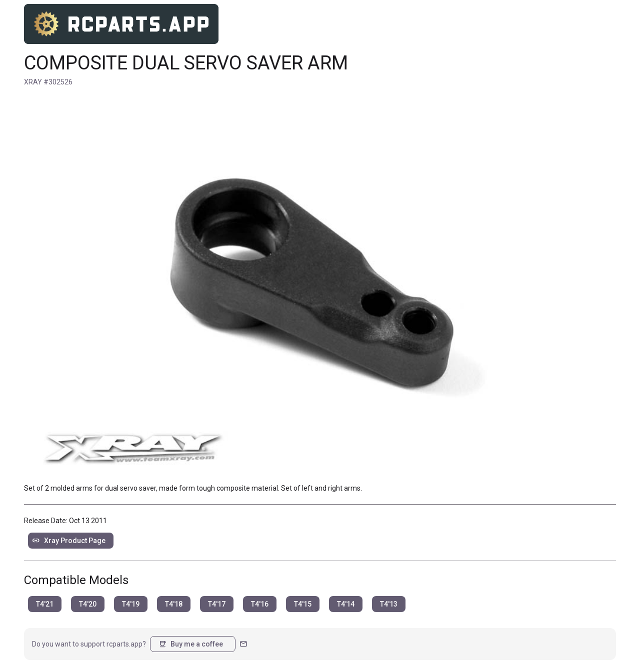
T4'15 (303, 604)
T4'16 (260, 604)
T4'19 (131, 604)
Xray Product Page (69, 541)
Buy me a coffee (191, 644)
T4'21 (45, 604)
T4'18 (174, 604)
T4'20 (88, 604)
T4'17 (217, 604)
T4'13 (389, 604)
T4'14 (346, 604)
